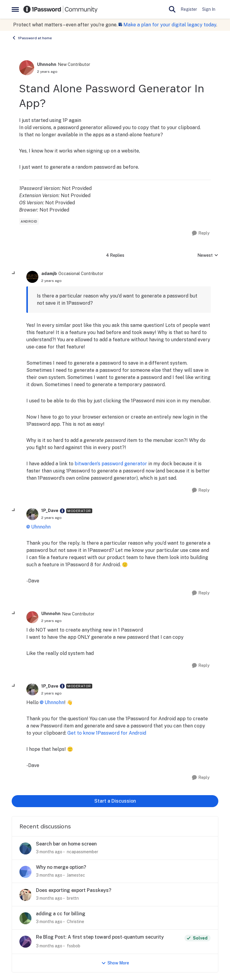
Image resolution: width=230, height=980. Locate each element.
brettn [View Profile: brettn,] (73, 898)
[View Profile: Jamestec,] (25, 872)
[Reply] (201, 233)
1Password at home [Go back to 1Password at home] (32, 38)
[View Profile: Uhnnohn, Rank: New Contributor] (27, 68)
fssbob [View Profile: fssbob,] (74, 946)
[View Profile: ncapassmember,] (25, 848)
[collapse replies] (14, 273)
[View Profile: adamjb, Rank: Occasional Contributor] (32, 277)
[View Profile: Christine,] (25, 918)
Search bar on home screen (66, 844)
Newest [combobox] (208, 256)
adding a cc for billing (61, 914)
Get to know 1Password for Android (107, 733)
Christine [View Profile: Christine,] (75, 922)
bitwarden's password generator (111, 464)
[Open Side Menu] (15, 9)
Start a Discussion (115, 801)
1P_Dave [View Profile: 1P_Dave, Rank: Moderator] (50, 511)
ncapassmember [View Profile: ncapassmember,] (83, 852)
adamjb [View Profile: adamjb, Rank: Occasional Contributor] (49, 274)
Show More (115, 963)
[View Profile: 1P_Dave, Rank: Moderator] (32, 514)
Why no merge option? (61, 867)
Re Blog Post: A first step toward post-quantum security (100, 937)
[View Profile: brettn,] (25, 895)
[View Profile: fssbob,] (25, 942)
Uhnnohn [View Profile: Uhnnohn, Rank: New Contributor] (47, 64)
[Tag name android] (29, 221)
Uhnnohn (41, 527)
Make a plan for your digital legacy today (170, 25)
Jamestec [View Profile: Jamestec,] (76, 875)
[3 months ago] (49, 852)
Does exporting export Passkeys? (74, 890)
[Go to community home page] (60, 9)
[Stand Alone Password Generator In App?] (52, 281)
